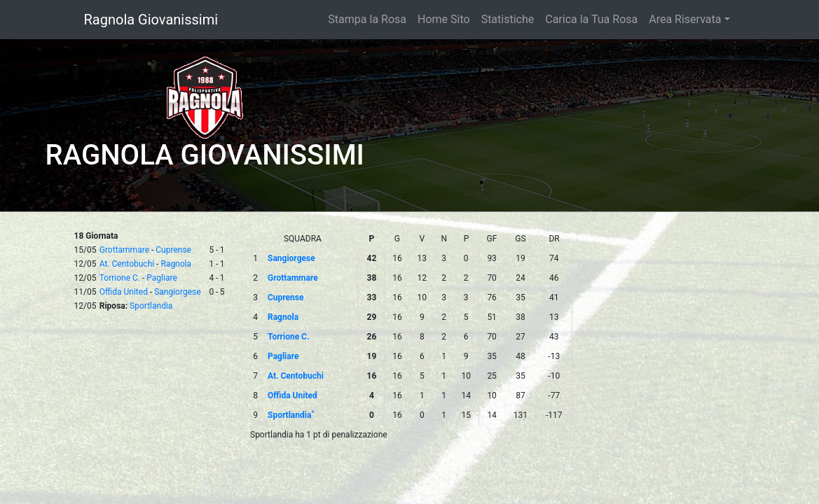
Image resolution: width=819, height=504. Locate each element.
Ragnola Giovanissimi (151, 20)
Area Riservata (685, 19)
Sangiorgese (177, 292)
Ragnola (176, 264)
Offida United (124, 292)
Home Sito (444, 19)
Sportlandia (151, 306)
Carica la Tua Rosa (591, 19)
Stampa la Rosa (367, 19)
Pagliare (161, 278)
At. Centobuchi (127, 264)
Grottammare (124, 250)
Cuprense (173, 250)
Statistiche (508, 19)
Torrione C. (120, 278)
